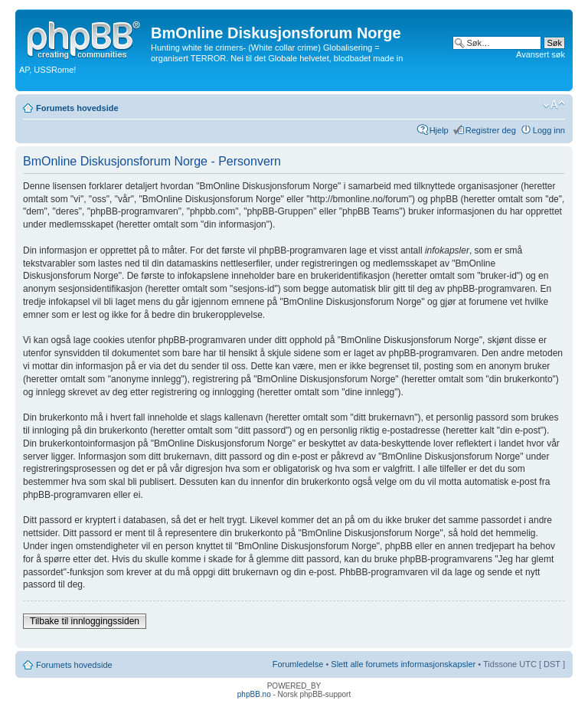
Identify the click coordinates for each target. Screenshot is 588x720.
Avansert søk (541, 54)
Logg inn (549, 130)
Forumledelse (298, 664)
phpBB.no (254, 694)
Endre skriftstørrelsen (554, 105)
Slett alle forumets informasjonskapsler (403, 664)
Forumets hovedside (77, 108)
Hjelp (439, 130)
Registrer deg (491, 130)
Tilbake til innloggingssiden (85, 621)
